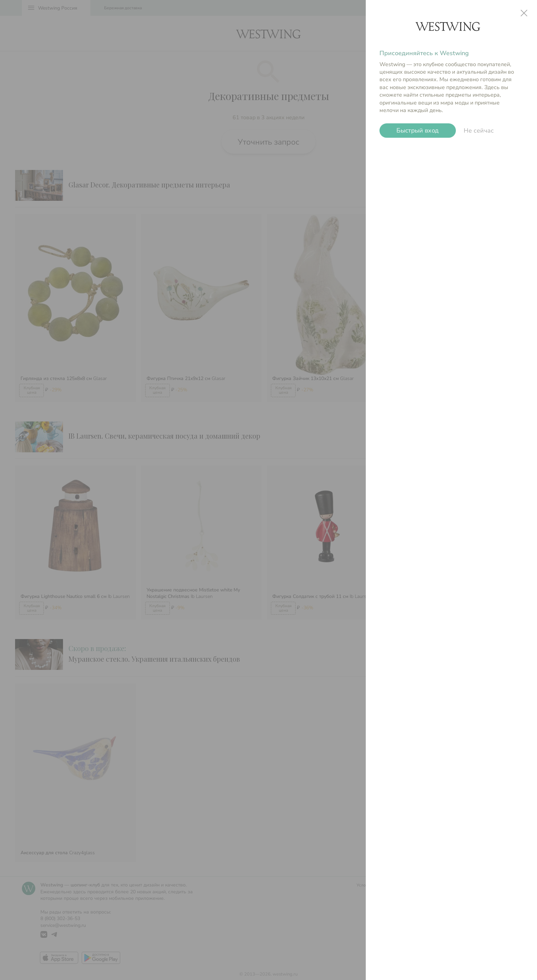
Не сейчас (479, 131)
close (524, 13)
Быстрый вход (418, 131)
